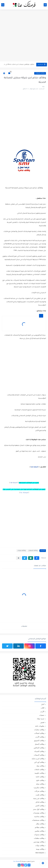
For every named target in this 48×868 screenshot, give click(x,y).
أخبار (43, 704)
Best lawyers (40, 853)
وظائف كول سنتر (39, 809)
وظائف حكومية (39, 773)
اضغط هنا (34, 467)
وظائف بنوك (40, 766)
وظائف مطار (40, 824)
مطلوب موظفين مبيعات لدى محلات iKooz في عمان (18, 64)
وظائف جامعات (39, 769)
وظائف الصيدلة (39, 751)
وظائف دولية (40, 784)
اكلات (43, 708)
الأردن (42, 711)
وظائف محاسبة (39, 816)
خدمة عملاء (41, 719)
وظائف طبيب (40, 795)
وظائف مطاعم (40, 827)
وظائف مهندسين (39, 842)
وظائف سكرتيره (39, 787)
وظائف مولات (40, 845)
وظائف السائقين (39, 748)
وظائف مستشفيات (38, 820)
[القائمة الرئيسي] (45, 5)
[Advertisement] (24, 36)
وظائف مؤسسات (39, 813)
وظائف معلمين (40, 831)
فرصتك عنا (24, 493)
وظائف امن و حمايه (38, 759)
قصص (42, 722)
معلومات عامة (40, 726)
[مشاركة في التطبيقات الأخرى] (18, 558)
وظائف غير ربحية (39, 798)
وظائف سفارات (39, 730)
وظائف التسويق (39, 740)
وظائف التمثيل (40, 744)
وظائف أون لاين (39, 762)
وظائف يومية (40, 849)
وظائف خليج (40, 780)
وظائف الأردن (40, 737)
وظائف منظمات (39, 838)
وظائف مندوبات (39, 835)
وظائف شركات (22, 551)
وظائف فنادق (40, 802)
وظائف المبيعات (40, 73)
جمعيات (42, 715)
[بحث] (3, 5)
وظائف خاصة (40, 777)
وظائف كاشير (40, 806)
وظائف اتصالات (39, 733)
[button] (37, 558)
